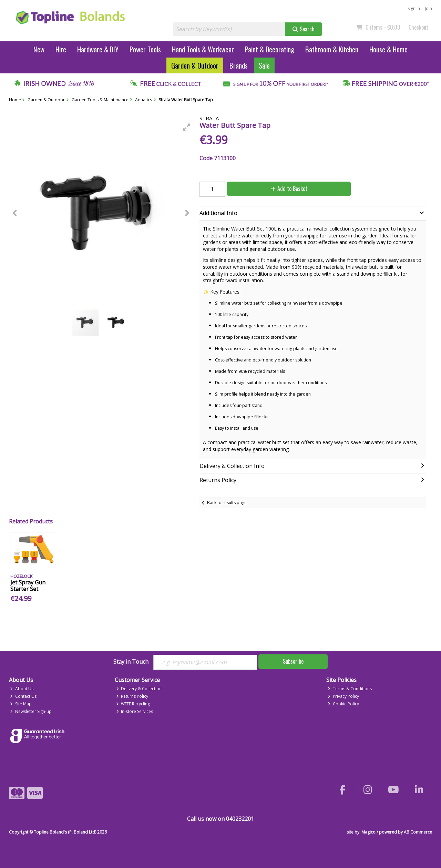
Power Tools (145, 49)
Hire (61, 49)
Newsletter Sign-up (31, 711)
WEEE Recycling (133, 704)
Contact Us (23, 696)
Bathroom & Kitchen (332, 49)
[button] (187, 127)
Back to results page (227, 503)
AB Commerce (418, 832)
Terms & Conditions (350, 689)
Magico (368, 832)
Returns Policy (132, 696)
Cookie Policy (343, 704)
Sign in (414, 8)
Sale (264, 65)
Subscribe (293, 661)
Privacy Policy (343, 696)
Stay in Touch (131, 662)
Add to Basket (289, 188)
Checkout (418, 27)
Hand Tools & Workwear (203, 49)
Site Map (21, 704)
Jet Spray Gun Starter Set (28, 586)
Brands (239, 65)
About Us (22, 689)
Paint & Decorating (270, 49)
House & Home (388, 49)
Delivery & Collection (139, 689)
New (39, 49)
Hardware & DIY (98, 49)
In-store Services (135, 711)
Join (428, 8)
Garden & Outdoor (195, 65)
